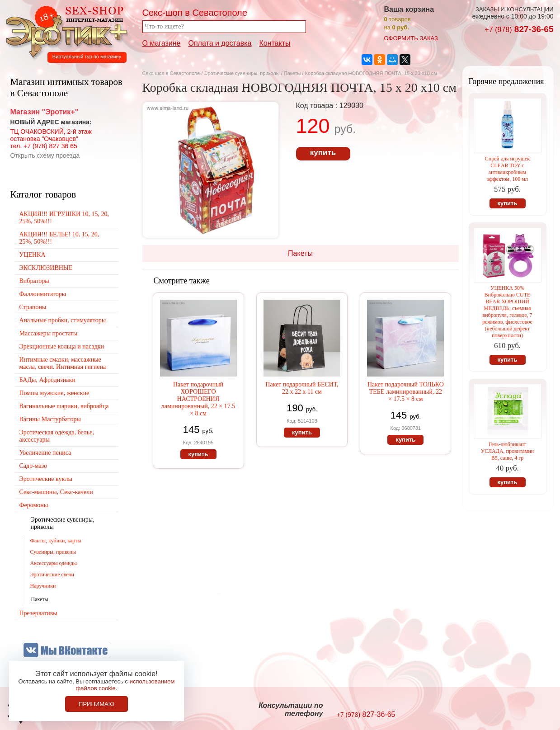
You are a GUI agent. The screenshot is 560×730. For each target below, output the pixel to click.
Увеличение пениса (45, 453)
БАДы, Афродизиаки (47, 380)
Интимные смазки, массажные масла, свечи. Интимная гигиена (63, 363)
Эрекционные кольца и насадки (62, 346)
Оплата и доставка (220, 43)
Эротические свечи (52, 575)
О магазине (162, 43)
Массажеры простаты (49, 333)
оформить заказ (411, 38)
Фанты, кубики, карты (56, 541)
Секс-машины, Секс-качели (56, 492)
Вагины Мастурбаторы (50, 419)
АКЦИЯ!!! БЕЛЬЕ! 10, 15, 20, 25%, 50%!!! (59, 238)
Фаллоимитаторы (43, 294)
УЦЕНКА (33, 255)
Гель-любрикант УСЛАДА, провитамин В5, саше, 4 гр (508, 451)
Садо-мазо (33, 466)
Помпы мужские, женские (54, 393)
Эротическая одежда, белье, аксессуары (57, 436)
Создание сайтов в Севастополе (517, 710)
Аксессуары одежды (54, 563)
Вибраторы (34, 281)
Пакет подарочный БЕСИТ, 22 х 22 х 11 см (302, 388)
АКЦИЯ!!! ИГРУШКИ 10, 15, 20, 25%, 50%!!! (64, 218)
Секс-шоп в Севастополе (171, 73)
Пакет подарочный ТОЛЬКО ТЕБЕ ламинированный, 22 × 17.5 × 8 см (406, 392)
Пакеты (292, 73)
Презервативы (38, 613)
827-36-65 (519, 29)
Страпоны (33, 307)
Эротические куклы (46, 479)
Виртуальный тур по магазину (87, 57)
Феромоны (34, 505)
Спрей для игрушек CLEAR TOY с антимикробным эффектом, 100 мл (507, 169)
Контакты (275, 43)
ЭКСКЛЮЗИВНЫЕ (46, 268)
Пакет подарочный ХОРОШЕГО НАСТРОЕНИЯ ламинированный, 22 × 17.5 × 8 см (198, 399)
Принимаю (96, 704)
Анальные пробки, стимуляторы (63, 320)
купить (323, 153)
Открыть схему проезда (45, 155)
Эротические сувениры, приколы (242, 73)
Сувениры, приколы (53, 552)
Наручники (43, 586)
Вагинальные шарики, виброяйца (64, 406)
